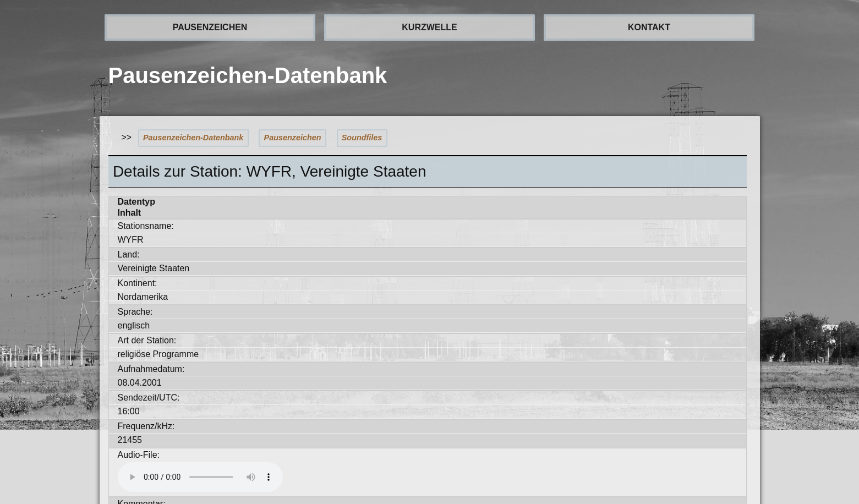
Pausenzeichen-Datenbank (193, 138)
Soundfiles (362, 138)
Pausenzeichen (293, 138)
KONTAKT (649, 27)
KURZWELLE (429, 27)
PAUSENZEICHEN (210, 27)
